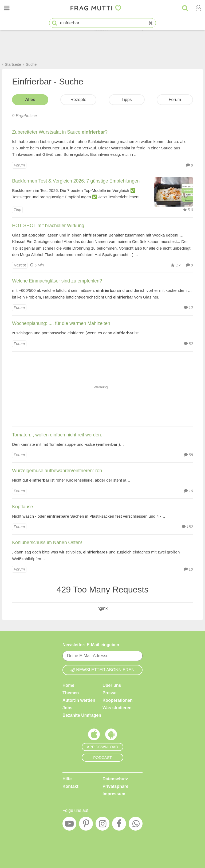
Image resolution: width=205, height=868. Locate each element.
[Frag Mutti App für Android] (111, 736)
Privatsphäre (115, 786)
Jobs (67, 708)
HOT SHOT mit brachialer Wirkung (48, 226)
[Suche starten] (55, 23)
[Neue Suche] (151, 23)
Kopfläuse (22, 507)
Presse (110, 693)
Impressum (114, 794)
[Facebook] (119, 825)
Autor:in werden (79, 700)
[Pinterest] (86, 825)
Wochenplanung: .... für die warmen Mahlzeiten (61, 323)
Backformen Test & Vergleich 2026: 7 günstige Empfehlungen (76, 181)
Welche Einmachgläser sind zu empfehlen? (57, 281)
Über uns (112, 685)
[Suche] (185, 8)
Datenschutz (115, 779)
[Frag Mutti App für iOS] (94, 736)
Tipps (127, 100)
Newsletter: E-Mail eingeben (91, 645)
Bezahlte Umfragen (82, 715)
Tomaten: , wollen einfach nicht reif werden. (57, 435)
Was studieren (117, 708)
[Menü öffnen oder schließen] (7, 8)
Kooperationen (118, 700)
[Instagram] (102, 825)
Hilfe (67, 779)
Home (68, 685)
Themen (71, 693)
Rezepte (78, 100)
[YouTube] (69, 825)
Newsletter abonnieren (102, 670)
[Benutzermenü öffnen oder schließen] (198, 8)
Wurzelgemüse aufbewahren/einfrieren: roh (57, 471)
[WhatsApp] (136, 825)
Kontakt (70, 786)
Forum (175, 100)
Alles (30, 100)
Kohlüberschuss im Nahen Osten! (47, 542)
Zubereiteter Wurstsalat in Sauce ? (60, 132)
